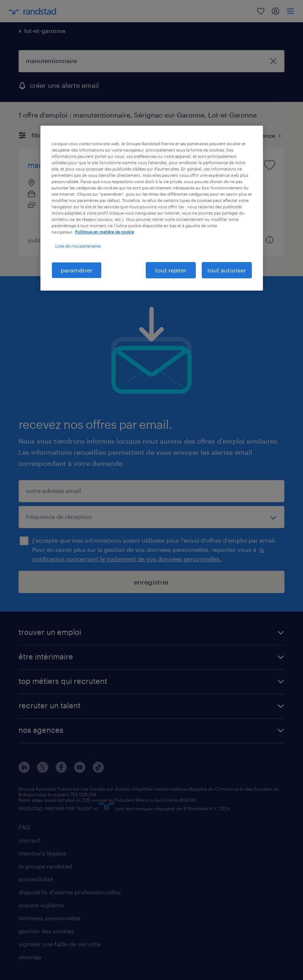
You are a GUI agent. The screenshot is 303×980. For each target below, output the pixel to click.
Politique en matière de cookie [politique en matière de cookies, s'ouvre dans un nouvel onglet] (104, 232)
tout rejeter (171, 270)
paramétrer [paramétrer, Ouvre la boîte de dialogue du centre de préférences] (77, 270)
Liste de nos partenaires (78, 246)
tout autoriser (227, 270)
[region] (152, 208)
